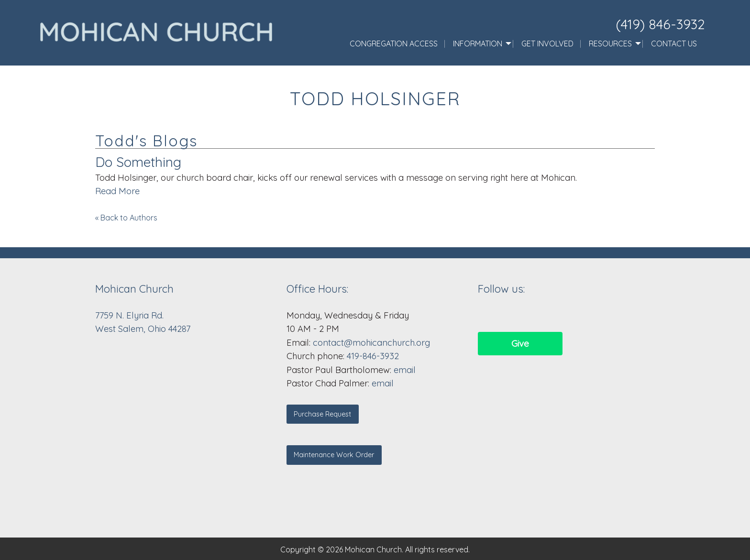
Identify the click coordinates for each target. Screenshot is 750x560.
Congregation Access (394, 44)
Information (478, 44)
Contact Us (674, 44)
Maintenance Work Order (334, 455)
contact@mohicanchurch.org (371, 343)
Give (520, 343)
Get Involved (547, 44)
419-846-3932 (373, 356)
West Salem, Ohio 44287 (143, 329)
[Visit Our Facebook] (485, 315)
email (405, 370)
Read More (117, 191)
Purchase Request (322, 414)
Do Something (138, 162)
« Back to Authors (126, 218)
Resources (610, 44)
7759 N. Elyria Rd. (131, 315)
